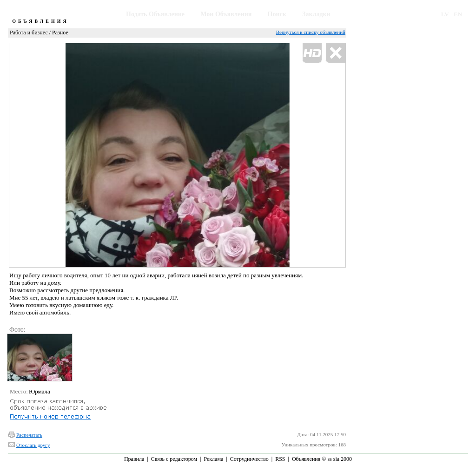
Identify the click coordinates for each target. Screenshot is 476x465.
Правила (134, 459)
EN (458, 14)
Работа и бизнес (29, 33)
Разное (60, 33)
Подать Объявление (155, 14)
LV (445, 14)
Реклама (213, 459)
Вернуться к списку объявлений (311, 32)
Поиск (277, 14)
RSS (280, 459)
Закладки (316, 14)
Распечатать (29, 435)
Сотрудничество (249, 459)
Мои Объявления (226, 14)
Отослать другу (33, 445)
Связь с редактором (174, 459)
